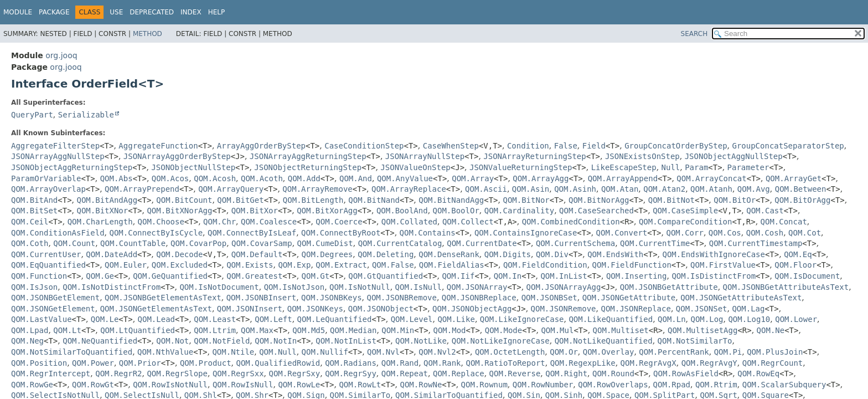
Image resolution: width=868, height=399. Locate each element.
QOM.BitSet (34, 211)
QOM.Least (215, 319)
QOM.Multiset (621, 330)
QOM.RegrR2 (118, 374)
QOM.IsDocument (807, 276)
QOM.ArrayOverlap (48, 189)
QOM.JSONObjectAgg (472, 309)
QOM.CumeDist (325, 243)
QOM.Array (473, 178)
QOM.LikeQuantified (611, 319)
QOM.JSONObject (381, 309)
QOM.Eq (798, 254)
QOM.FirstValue (723, 265)
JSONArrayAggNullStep (58, 156)
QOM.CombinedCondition (571, 222)
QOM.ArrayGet (794, 178)
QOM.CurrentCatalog (400, 243)
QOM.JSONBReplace (479, 298)
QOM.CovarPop (198, 243)
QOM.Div (552, 254)
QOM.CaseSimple (685, 211)
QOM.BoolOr (456, 211)
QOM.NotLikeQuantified (604, 341)
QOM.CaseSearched (596, 211)
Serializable (86, 115)
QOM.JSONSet (702, 309)
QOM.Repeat (405, 374)
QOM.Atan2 (664, 189)
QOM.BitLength (313, 200)
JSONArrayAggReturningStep (308, 156)
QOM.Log (707, 319)
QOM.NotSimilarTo (695, 341)
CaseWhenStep (451, 146)
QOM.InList (564, 276)
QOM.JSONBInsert (261, 298)
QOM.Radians (351, 363)
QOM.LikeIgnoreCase (522, 319)
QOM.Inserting (637, 276)
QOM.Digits (508, 254)
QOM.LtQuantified (138, 330)
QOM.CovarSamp (262, 243)
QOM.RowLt (360, 385)
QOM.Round (613, 374)
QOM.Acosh (215, 178)
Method (148, 34)
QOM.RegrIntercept (51, 374)
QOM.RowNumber (543, 385)
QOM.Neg (27, 341)
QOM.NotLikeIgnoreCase (501, 341)
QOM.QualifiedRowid (278, 363)
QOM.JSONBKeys (332, 298)
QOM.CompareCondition (686, 222)
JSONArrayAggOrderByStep (177, 156)
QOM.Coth (30, 243)
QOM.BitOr (735, 200)
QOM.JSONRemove (564, 309)
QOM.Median (353, 330)
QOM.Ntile (233, 352)
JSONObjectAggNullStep (734, 156)
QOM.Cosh (765, 233)
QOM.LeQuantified (335, 319)
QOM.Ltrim (215, 330)
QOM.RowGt (93, 385)
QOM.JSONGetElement (53, 309)
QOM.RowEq (758, 374)
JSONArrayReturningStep (534, 156)
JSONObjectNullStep (193, 167)
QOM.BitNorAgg (599, 200)
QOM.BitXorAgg (327, 211)
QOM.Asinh (575, 189)
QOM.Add (304, 178)
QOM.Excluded (180, 265)
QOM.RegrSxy (295, 374)
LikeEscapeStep (624, 167)
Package (54, 12)
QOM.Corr (684, 233)
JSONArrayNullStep (425, 156)
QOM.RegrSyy (351, 374)
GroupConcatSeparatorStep (788, 146)
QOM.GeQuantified (170, 276)
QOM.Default (257, 254)
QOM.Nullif (325, 352)
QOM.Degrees (327, 254)
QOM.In (508, 276)
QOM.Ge (100, 276)
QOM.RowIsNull (243, 385)
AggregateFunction (158, 146)
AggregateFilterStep (55, 146)
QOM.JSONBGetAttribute (669, 287)
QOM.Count (74, 243)
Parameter (748, 167)
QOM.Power (93, 363)
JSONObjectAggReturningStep (72, 167)
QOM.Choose (161, 222)
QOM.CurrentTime (655, 243)
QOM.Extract (341, 265)
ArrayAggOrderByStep (261, 146)
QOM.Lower (796, 319)
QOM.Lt (67, 330)
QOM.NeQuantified (100, 341)
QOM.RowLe (299, 385)
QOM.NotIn (276, 341)
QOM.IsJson (34, 287)
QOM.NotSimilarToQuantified (72, 352)
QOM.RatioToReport (505, 363)
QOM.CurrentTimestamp (756, 243)
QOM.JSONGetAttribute (629, 298)
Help (217, 12)
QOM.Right (566, 374)
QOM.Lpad (30, 330)
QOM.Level (412, 319)
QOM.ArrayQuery (231, 189)
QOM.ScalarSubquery (784, 385)
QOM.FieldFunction (632, 265)
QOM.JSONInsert (250, 309)
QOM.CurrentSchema (575, 243)
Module (18, 12)
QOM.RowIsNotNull (170, 385)
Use (116, 12)
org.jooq (61, 55)
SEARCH (694, 34)
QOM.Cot (805, 233)
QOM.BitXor (255, 211)
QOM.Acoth (262, 178)
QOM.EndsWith (615, 254)
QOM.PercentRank (674, 352)
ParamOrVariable (46, 178)
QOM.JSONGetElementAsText (156, 309)
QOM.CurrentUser (46, 254)
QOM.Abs (117, 178)
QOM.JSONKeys (315, 309)
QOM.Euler (126, 265)
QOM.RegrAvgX (649, 363)
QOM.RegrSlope (177, 374)
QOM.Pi (728, 352)
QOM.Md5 (309, 330)
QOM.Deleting (386, 254)
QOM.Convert (622, 233)
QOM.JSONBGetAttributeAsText (786, 287)
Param (696, 167)
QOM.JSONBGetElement (55, 298)
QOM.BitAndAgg (107, 200)
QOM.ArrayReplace (409, 189)
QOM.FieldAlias (452, 265)
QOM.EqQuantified (48, 265)
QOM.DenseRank (449, 254)
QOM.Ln (672, 319)
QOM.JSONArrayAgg (564, 287)
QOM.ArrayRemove (317, 189)
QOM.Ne (771, 330)
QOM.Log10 (749, 319)
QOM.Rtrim (716, 385)
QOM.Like (456, 319)
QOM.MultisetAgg (702, 330)
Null (671, 167)
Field (594, 146)
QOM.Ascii (486, 189)
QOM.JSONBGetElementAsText (163, 298)
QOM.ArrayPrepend (142, 189)
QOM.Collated (409, 222)
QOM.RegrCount (773, 363)
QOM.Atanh (711, 189)
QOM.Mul (557, 330)
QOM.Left (273, 319)
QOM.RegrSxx (238, 374)
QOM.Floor (795, 265)
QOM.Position (39, 363)
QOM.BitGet (240, 200)
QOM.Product (206, 363)
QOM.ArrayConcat (711, 178)
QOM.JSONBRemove (402, 298)
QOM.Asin (531, 189)
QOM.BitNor (526, 200)
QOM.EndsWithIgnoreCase (714, 254)
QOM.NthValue (165, 352)
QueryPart (32, 115)
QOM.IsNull (418, 287)
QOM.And (356, 178)
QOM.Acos (170, 178)
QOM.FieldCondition (545, 265)
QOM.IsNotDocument (219, 287)
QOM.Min (398, 330)
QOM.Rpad (672, 385)
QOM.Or (564, 352)
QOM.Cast (765, 211)
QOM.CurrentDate (482, 243)
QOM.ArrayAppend (623, 178)
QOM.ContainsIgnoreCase (526, 233)
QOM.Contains (428, 233)
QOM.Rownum (484, 385)
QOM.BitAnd (34, 200)
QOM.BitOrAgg (802, 200)
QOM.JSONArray (477, 287)
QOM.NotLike (421, 341)
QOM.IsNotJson (294, 287)
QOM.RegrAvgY (709, 363)
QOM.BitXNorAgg (179, 211)
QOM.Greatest (254, 276)
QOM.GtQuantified (386, 276)
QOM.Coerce (339, 222)
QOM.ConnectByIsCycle (156, 233)
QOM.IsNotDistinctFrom (112, 287)
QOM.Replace (459, 374)
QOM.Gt (316, 276)
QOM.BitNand (374, 200)
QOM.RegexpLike (583, 363)
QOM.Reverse (515, 374)
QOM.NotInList (346, 341)
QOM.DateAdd (112, 254)
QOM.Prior (140, 363)
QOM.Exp (294, 265)
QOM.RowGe (32, 385)
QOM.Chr (219, 222)
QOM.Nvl (383, 352)
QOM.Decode (179, 254)
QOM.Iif (458, 276)
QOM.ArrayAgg (541, 178)
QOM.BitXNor (103, 211)
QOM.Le (105, 319)
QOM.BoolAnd (402, 211)
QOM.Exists (250, 265)
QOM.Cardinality (519, 211)
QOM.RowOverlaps (613, 385)
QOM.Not (172, 341)
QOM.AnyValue (405, 178)
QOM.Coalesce (269, 222)
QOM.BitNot (671, 200)
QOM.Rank (442, 363)
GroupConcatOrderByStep (676, 146)
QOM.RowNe (421, 385)
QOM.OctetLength (510, 352)
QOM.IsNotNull (360, 287)
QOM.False (393, 265)
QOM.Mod (450, 330)
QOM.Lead (156, 319)
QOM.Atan (620, 189)
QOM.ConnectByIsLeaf (252, 233)
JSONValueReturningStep (521, 167)
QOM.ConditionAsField (58, 233)
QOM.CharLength (100, 222)
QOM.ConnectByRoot (341, 233)
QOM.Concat (784, 222)
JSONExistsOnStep (642, 156)
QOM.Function (39, 276)
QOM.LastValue (42, 319)
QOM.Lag (748, 309)
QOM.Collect (468, 222)
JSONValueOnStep (415, 167)
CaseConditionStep (364, 146)
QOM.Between (801, 189)
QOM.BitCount (184, 200)
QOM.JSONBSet (549, 298)
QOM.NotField (222, 341)
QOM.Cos (725, 233)
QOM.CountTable (133, 243)
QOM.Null (278, 352)
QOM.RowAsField (686, 374)
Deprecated (152, 12)
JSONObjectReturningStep (308, 167)
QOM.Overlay (609, 352)
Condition (528, 146)
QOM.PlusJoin (775, 352)
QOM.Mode (503, 330)
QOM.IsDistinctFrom (714, 276)
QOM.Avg (754, 189)
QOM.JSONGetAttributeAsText (741, 298)
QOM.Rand (400, 363)
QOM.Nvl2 (437, 352)
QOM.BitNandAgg (451, 200)
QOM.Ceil (30, 222)
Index (191, 12)
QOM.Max (257, 330)
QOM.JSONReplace (635, 309)
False (566, 146)
